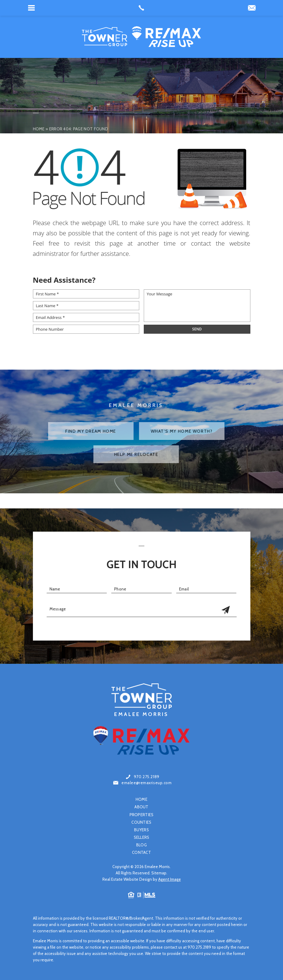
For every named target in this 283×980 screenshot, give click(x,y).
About (141, 807)
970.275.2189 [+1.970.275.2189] (147, 777)
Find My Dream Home (78, 431)
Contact (141, 853)
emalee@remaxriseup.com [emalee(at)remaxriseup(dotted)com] (146, 783)
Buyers (141, 830)
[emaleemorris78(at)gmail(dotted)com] (252, 8)
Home (141, 799)
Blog (141, 845)
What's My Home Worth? (169, 431)
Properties (142, 815)
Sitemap (159, 873)
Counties (141, 822)
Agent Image (170, 879)
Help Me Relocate (124, 454)
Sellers (142, 837)
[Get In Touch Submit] (226, 610)
